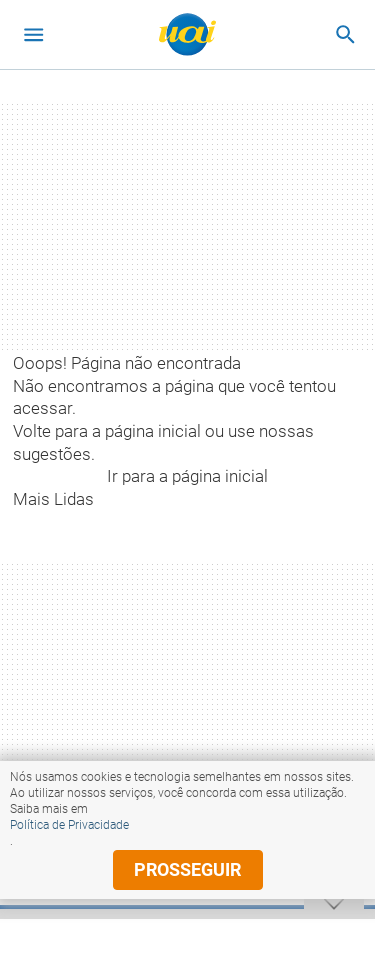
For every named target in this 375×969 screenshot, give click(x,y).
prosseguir (187, 869)
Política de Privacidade (69, 825)
